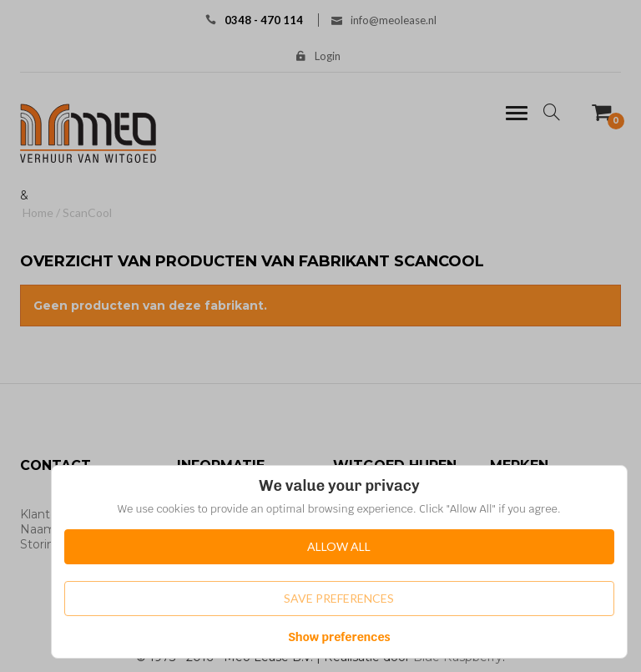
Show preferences (339, 637)
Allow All (339, 546)
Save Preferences (339, 598)
